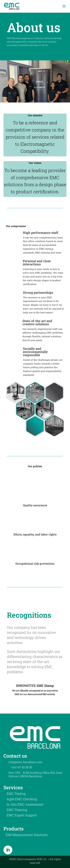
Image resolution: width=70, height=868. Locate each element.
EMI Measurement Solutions (27, 835)
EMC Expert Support (22, 815)
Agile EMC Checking (22, 799)
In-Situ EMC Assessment (25, 804)
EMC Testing (16, 794)
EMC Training (17, 810)
